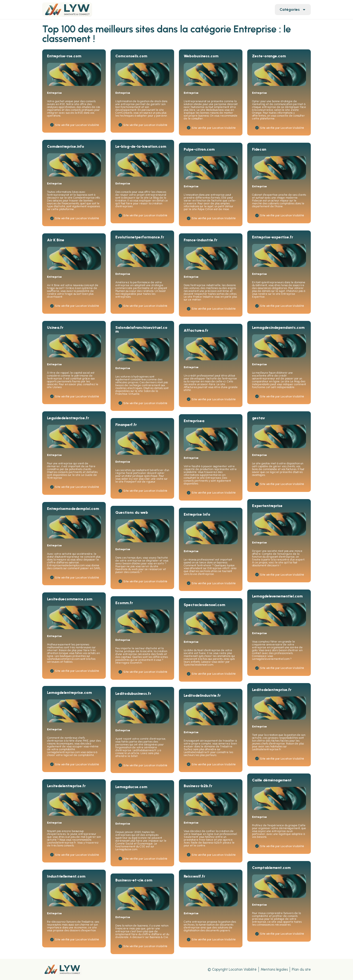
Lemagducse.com (131, 787)
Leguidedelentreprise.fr (68, 418)
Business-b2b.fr (198, 786)
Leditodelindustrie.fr (202, 695)
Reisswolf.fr (194, 876)
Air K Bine (56, 240)
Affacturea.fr (196, 330)
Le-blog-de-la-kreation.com (141, 146)
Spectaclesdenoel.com (204, 605)
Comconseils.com (131, 56)
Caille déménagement (272, 780)
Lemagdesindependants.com (278, 328)
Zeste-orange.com (269, 56)
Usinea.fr (55, 328)
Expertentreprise (267, 506)
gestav (259, 418)
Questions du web (132, 512)
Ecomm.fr (124, 603)
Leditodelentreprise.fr (272, 690)
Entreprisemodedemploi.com (73, 509)
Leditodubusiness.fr (133, 694)
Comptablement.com (271, 868)
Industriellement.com (66, 876)
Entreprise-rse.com (64, 56)
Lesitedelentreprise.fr (66, 786)
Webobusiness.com (201, 56)
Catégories (293, 10)
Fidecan (259, 149)
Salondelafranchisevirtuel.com (141, 329)
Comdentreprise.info (66, 146)
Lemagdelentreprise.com (69, 693)
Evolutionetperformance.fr (140, 237)
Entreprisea (194, 421)
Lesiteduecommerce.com (70, 599)
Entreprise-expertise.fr (273, 237)
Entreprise (54, 93)
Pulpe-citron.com (199, 149)
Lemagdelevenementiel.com (277, 596)
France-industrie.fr (200, 240)
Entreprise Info (197, 514)
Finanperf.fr (126, 425)
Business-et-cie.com (134, 880)
